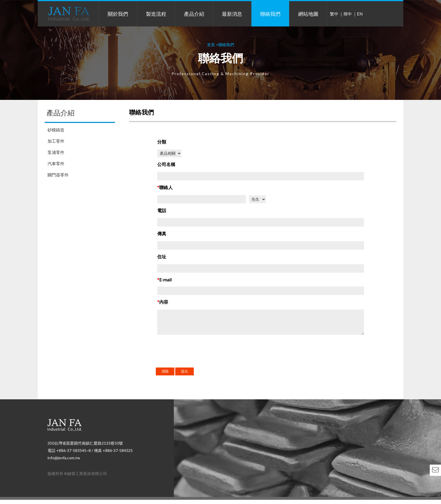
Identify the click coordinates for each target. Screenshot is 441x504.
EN (360, 14)
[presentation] (200, 358)
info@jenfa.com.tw (64, 462)
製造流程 (156, 14)
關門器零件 (58, 175)
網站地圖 (308, 14)
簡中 (348, 14)
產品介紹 (194, 14)
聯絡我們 (270, 14)
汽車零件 (56, 163)
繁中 (334, 14)
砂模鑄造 (56, 130)
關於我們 (118, 14)
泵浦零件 (56, 152)
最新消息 (232, 14)
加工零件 (56, 141)
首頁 (211, 45)
